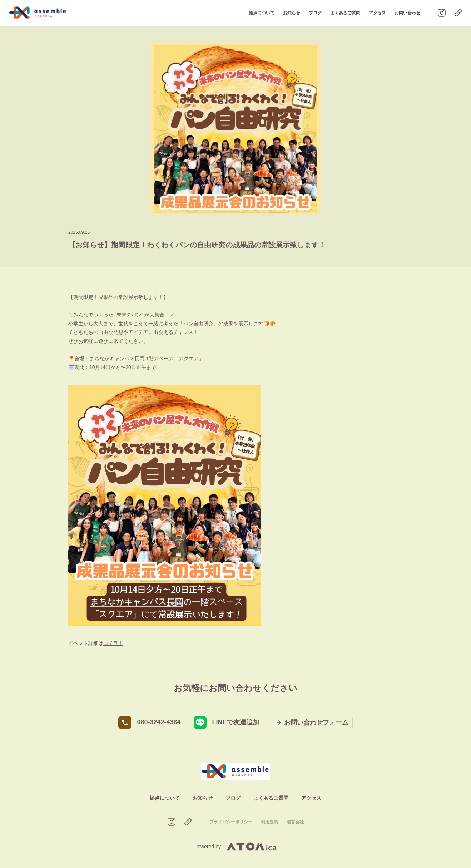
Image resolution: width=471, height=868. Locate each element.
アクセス (377, 13)
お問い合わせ (407, 13)
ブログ (315, 13)
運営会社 (295, 822)
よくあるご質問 (345, 13)
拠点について (262, 13)
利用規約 (269, 822)
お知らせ (292, 13)
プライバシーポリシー (231, 822)
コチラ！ (113, 643)
